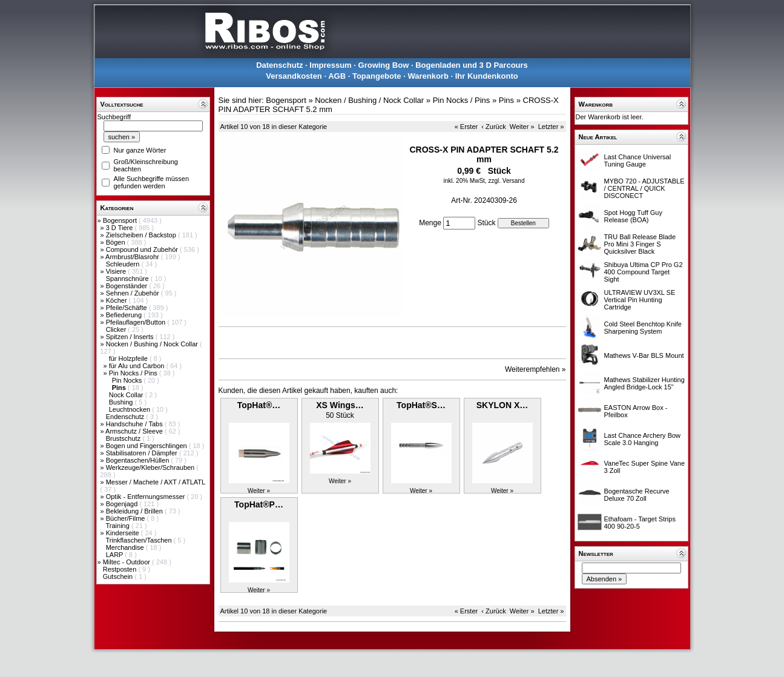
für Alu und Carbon (138, 366)
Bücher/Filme (127, 518)
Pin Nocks (128, 380)
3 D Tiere (120, 228)
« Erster (466, 127)
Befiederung (125, 315)
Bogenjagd (123, 504)
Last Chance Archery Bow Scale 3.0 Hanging (643, 439)
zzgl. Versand (506, 181)
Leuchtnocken (131, 409)
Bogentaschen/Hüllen (139, 460)
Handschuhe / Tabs (135, 424)
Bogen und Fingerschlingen (147, 446)
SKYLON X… (502, 405)
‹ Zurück (493, 127)
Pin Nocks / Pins (134, 373)
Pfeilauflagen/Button (137, 322)
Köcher (117, 300)
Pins (506, 100)
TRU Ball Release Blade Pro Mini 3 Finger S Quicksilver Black (640, 244)
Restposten (121, 569)
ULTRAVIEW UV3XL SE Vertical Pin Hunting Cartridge (640, 300)
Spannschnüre (128, 279)
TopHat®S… (421, 405)
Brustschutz (124, 438)
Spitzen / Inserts (131, 337)
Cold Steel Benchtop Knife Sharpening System (643, 328)
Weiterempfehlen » (535, 369)
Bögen (117, 242)
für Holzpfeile (129, 358)
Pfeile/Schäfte (127, 308)
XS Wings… (340, 405)
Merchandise (126, 547)
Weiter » (522, 127)
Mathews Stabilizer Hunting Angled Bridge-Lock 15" (644, 383)
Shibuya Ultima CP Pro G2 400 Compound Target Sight (644, 272)
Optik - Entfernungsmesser (147, 497)
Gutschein (119, 576)
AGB (337, 76)
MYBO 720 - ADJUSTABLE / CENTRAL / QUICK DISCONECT (644, 188)
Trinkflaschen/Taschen (139, 540)
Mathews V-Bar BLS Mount (644, 355)
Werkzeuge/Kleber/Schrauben (151, 467)
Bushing (122, 402)
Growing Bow (384, 65)
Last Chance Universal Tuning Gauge (638, 160)
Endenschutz (126, 417)
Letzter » (551, 127)
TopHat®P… (259, 504)
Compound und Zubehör (143, 249)
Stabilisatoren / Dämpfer (143, 453)
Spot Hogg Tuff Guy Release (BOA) (633, 216)
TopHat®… (259, 405)
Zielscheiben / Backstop (142, 235)
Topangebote (377, 76)
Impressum (330, 65)
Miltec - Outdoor (127, 562)
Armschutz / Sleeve (135, 431)
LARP (116, 555)
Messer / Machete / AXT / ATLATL (156, 482)
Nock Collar (127, 395)
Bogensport (121, 220)
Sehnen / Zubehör (133, 293)
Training (118, 526)
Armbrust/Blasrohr (133, 257)
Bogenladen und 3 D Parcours (472, 65)
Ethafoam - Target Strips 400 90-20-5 (640, 523)
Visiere (117, 271)
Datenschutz (279, 65)
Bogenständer (128, 286)
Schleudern (124, 264)
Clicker (117, 329)
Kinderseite (124, 533)
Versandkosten (294, 76)
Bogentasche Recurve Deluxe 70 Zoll (637, 495)
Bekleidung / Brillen (135, 511)
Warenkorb (428, 76)
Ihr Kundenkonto (487, 76)
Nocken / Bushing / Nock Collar (153, 344)
